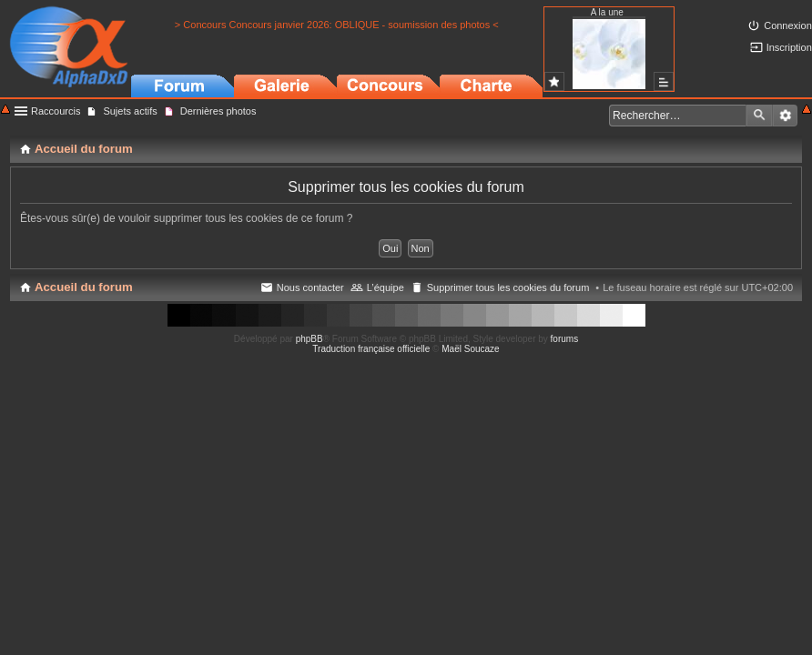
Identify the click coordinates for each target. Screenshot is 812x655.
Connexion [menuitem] (788, 25)
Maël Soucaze (470, 349)
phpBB (310, 339)
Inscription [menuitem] (789, 47)
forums (565, 339)
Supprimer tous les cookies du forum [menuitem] (508, 287)
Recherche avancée (785, 116)
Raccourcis (56, 111)
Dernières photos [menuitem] (218, 111)
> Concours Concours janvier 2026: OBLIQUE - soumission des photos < (337, 25)
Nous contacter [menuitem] (310, 287)
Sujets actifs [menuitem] (130, 111)
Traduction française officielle (371, 349)
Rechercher (759, 116)
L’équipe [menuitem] (386, 287)
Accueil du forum (84, 287)
